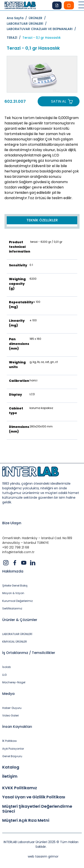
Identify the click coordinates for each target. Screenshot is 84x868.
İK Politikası (10, 741)
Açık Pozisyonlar (13, 749)
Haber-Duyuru (12, 708)
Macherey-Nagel (14, 682)
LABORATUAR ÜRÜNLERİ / (28, 24)
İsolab (6, 667)
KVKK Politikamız (20, 788)
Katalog (11, 767)
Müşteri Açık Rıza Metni (26, 820)
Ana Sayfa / (18, 18)
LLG (4, 675)
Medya (8, 694)
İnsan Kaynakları (17, 727)
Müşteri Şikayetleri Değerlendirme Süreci (37, 809)
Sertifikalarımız (12, 609)
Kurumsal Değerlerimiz (17, 601)
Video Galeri (11, 716)
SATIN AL (59, 101)
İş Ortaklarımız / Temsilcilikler (29, 653)
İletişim (10, 776)
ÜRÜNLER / (38, 18)
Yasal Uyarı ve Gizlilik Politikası (34, 797)
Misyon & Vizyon (13, 593)
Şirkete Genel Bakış (15, 586)
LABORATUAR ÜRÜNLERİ (17, 634)
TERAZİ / (15, 38)
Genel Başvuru (12, 756)
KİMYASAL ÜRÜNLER (15, 642)
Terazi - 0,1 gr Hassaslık (42, 38)
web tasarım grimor (43, 856)
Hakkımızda (13, 571)
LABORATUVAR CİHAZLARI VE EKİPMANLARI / (41, 30)
